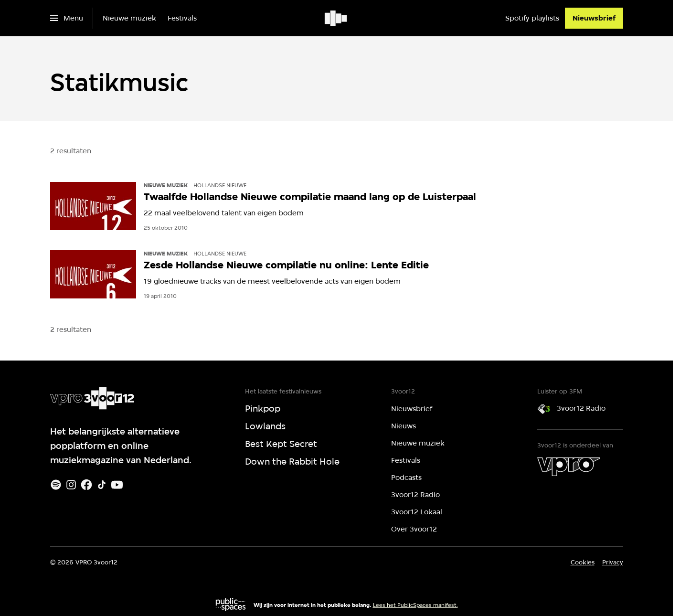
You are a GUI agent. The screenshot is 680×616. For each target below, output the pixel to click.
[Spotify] (56, 485)
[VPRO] (569, 467)
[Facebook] (86, 485)
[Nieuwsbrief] (594, 18)
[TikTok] (102, 485)
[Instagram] (71, 485)
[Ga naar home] (336, 18)
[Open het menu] (67, 18)
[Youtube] (117, 485)
